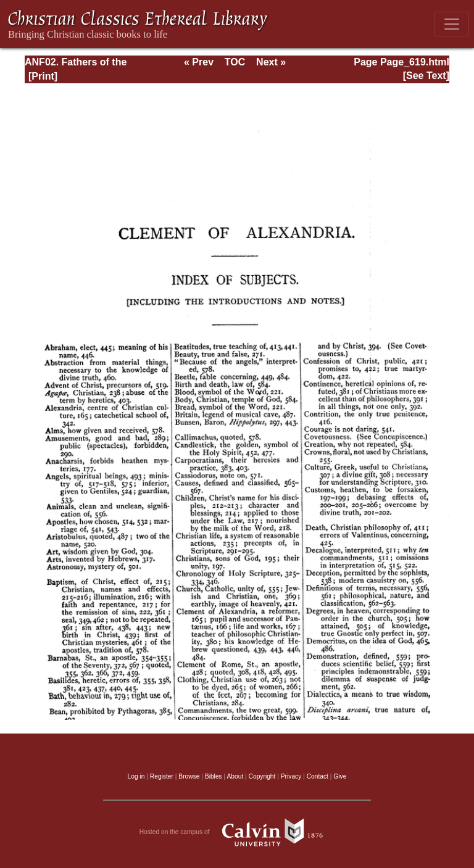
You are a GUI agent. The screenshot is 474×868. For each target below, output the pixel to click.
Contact (318, 776)
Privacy (291, 776)
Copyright (262, 776)
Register (162, 776)
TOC (235, 62)
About (235, 776)
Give (340, 776)
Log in (136, 776)
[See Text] (426, 76)
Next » (271, 62)
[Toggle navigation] (452, 24)
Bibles (214, 776)
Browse (189, 776)
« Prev (199, 62)
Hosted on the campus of (237, 832)
